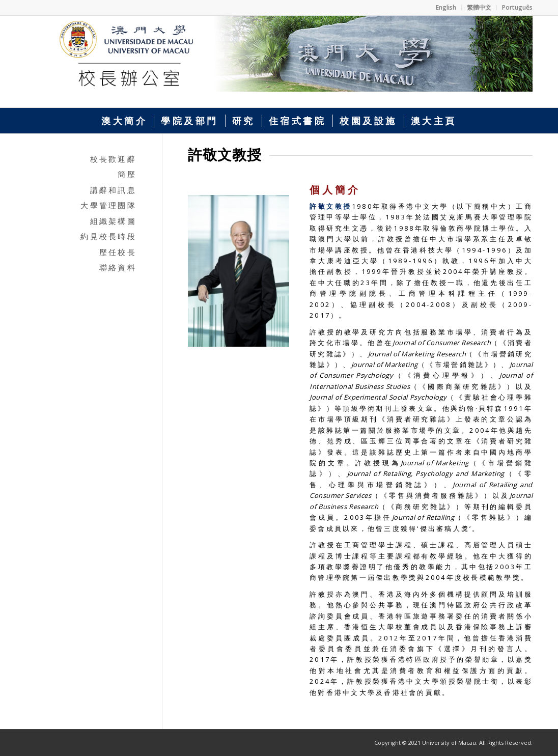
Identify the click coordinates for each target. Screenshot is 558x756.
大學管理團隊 (108, 205)
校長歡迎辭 (113, 159)
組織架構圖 (113, 221)
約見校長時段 (108, 236)
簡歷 (127, 174)
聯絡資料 (118, 267)
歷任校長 (118, 252)
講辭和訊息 (113, 190)
